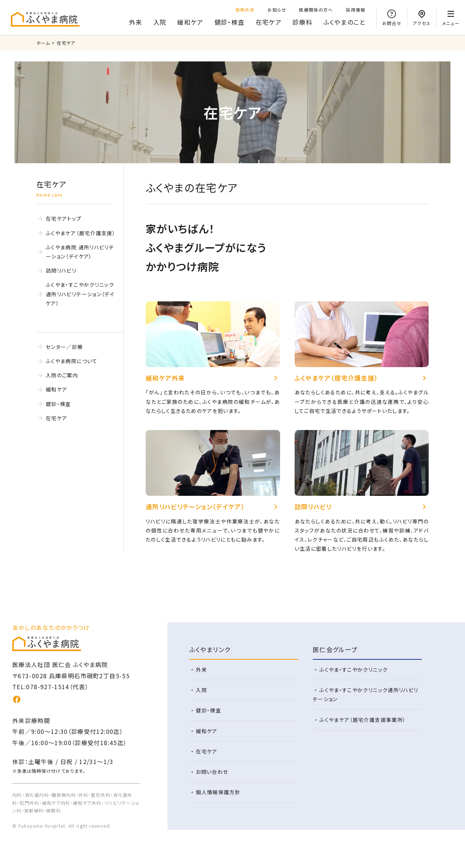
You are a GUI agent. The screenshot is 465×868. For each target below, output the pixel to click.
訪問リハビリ (61, 270)
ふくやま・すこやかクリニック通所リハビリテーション (366, 694)
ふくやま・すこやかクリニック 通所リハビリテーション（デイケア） (80, 294)
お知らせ (277, 10)
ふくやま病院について (72, 361)
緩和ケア (190, 22)
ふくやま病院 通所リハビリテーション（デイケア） (80, 252)
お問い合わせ (212, 772)
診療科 (302, 22)
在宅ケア (269, 22)
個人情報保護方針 (218, 792)
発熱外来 (245, 10)
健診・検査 (230, 22)
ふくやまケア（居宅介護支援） (81, 233)
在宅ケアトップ (64, 218)
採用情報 (355, 10)
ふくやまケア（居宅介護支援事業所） (363, 720)
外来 (136, 22)
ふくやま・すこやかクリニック (353, 670)
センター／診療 (64, 347)
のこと (344, 22)
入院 (160, 22)
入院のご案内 (62, 375)
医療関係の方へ (316, 10)
